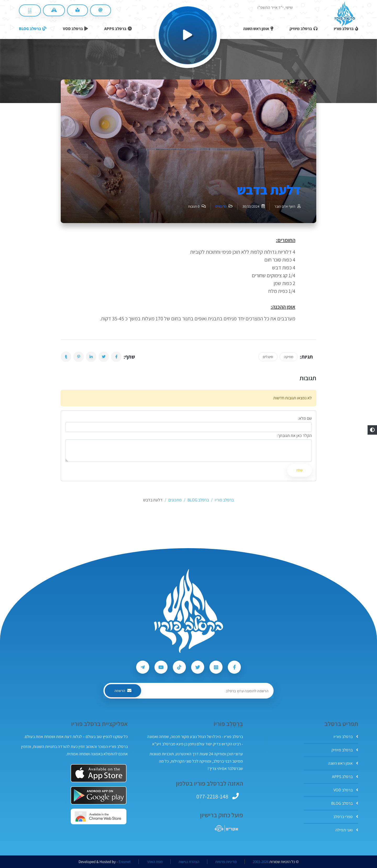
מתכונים (221, 206)
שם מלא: (305, 418)
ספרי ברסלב (346, 817)
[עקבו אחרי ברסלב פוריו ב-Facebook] (234, 667)
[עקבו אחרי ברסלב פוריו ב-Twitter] (198, 667)
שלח (300, 470)
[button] (372, 430)
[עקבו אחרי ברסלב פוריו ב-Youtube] (161, 667)
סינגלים (268, 357)
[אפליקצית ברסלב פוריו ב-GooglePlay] (99, 795)
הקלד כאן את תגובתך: (294, 436)
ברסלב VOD (346, 790)
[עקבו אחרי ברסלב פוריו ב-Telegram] (143, 667)
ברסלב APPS (345, 777)
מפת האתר (155, 862)
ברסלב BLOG (345, 803)
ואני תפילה (347, 830)
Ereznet (125, 862)
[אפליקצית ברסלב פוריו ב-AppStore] (99, 773)
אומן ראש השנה (343, 763)
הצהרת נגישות (189, 862)
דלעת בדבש (269, 190)
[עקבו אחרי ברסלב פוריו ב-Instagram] (216, 667)
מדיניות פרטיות (226, 862)
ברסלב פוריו (346, 737)
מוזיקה (289, 357)
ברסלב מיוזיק (345, 750)
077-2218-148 (212, 796)
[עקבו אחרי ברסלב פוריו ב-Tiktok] (179, 667)
